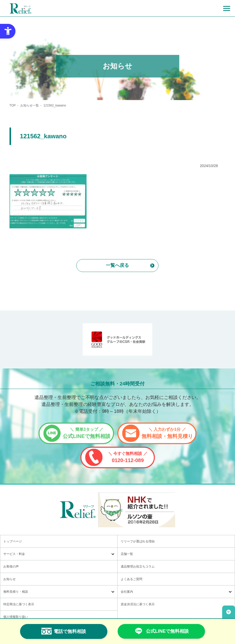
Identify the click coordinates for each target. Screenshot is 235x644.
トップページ (13, 541)
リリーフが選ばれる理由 (138, 541)
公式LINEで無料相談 (87, 433)
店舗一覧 (127, 554)
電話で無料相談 (64, 631)
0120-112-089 (128, 457)
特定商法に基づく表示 (19, 604)
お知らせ (10, 579)
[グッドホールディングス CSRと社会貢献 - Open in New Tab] (118, 339)
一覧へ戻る (117, 265)
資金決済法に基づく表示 (138, 604)
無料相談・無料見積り (167, 433)
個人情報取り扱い (16, 617)
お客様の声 (11, 567)
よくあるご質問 (131, 579)
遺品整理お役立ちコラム (138, 567)
